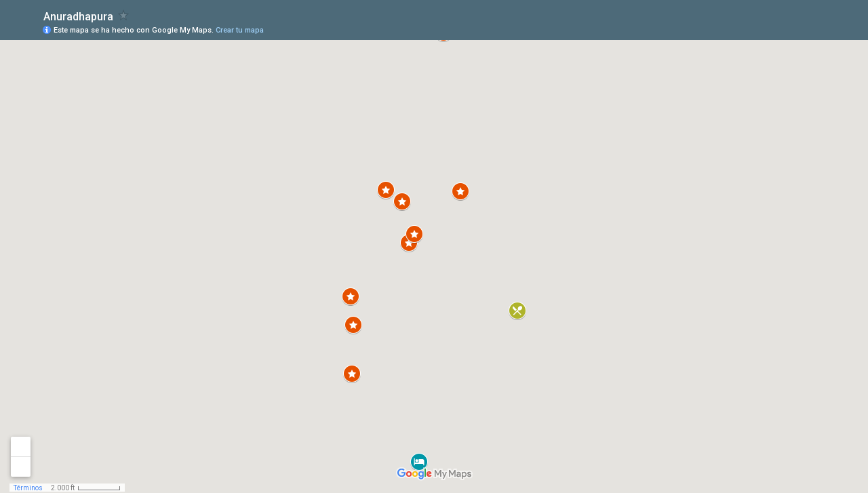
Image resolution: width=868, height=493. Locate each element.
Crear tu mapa (240, 30)
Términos (28, 488)
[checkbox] (124, 15)
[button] (353, 325)
